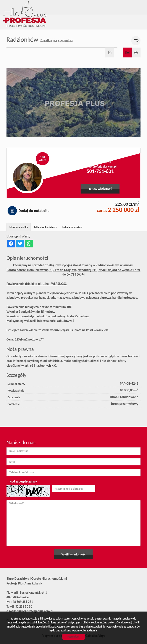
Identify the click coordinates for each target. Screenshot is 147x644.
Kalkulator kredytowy (45, 227)
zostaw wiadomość (100, 189)
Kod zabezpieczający (23, 481)
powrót (136, 41)
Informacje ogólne (19, 227)
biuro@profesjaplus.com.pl (35, 611)
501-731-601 (100, 171)
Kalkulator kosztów (72, 227)
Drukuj (136, 53)
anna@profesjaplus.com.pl (100, 167)
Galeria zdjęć (127, 53)
